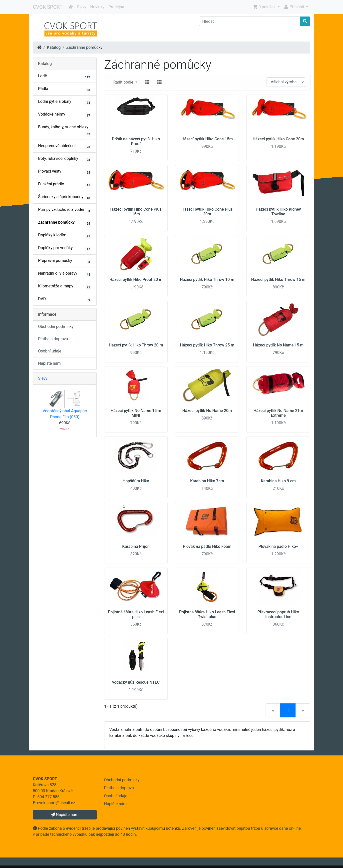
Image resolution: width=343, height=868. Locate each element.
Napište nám (50, 363)
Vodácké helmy (65, 115)
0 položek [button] (265, 7)
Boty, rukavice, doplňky (65, 159)
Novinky (97, 7)
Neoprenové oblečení (65, 146)
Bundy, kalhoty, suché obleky (65, 131)
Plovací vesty (65, 172)
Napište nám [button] (65, 815)
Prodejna (116, 7)
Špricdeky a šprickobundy (65, 197)
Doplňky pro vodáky (65, 248)
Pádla (65, 89)
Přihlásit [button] (294, 7)
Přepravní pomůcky (65, 261)
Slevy (82, 7)
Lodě (65, 77)
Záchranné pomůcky (84, 47)
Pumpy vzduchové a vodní (65, 210)
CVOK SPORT (48, 7)
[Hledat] (250, 21)
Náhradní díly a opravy (65, 274)
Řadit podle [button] (124, 82)
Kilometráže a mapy (65, 287)
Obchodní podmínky (56, 327)
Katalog (54, 47)
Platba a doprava (53, 339)
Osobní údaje (50, 351)
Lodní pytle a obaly (65, 102)
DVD (65, 299)
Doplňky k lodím (65, 236)
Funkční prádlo (65, 185)
